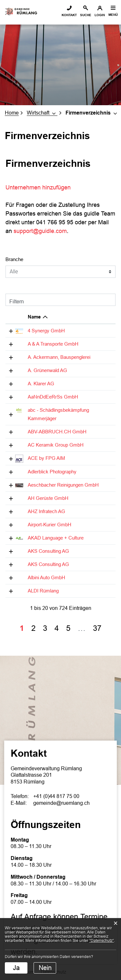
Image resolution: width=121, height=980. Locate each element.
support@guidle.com (40, 231)
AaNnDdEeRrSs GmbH (53, 397)
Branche (14, 259)
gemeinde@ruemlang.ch (61, 803)
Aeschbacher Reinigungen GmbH (63, 485)
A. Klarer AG (41, 384)
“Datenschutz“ (102, 941)
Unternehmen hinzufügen (42, 187)
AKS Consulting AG (48, 551)
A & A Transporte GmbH (53, 344)
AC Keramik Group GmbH (56, 445)
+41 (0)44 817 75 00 (56, 796)
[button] (42, 113)
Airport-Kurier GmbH (50, 525)
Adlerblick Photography (52, 472)
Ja (16, 968)
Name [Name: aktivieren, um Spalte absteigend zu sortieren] (34, 317)
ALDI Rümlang (43, 591)
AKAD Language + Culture (56, 538)
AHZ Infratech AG (46, 511)
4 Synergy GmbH (46, 331)
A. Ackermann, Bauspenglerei (59, 357)
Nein (45, 968)
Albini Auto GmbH (46, 577)
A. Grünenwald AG (47, 370)
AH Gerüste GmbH (48, 498)
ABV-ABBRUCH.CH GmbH (57, 432)
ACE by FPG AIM (46, 458)
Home (12, 113)
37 (97, 628)
